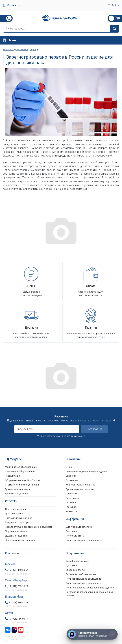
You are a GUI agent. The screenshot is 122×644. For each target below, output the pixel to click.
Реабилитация (13, 476)
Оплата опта (73, 498)
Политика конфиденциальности (83, 583)
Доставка (71, 565)
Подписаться (94, 429)
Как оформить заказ (77, 561)
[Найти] (114, 29)
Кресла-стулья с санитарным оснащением (28, 527)
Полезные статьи (75, 536)
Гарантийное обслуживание (81, 574)
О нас (69, 467)
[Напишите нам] (92, 634)
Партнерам (72, 480)
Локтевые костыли (16, 509)
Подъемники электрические (21, 540)
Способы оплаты (75, 570)
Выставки (71, 531)
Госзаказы (72, 494)
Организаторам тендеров (80, 489)
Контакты (71, 511)
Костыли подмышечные (18, 518)
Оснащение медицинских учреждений (86, 471)
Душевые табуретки (16, 536)
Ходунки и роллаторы (17, 522)
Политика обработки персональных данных (90, 588)
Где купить (71, 507)
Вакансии (71, 476)
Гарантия (71, 502)
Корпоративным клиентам (80, 485)
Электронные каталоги (79, 527)
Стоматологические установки (22, 485)
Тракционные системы (17, 489)
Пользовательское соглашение (83, 579)
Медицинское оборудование (21, 467)
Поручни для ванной (16, 531)
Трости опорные (14, 513)
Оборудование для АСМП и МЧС (23, 480)
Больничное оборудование (20, 471)
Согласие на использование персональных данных (90, 594)
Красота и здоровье (16, 494)
